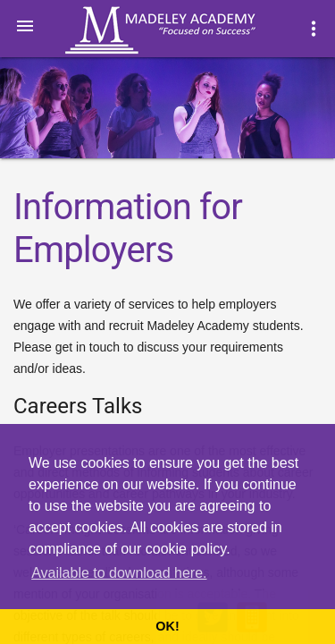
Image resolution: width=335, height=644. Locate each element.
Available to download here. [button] (119, 573)
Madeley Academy (185, 30)
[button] (25, 25)
